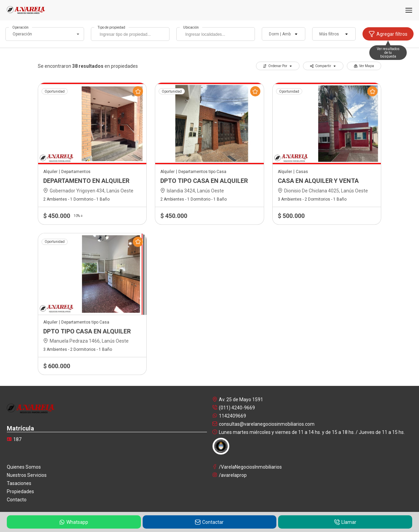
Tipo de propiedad (111, 27)
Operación (20, 27)
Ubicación (191, 27)
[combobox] (130, 34)
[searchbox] (132, 35)
